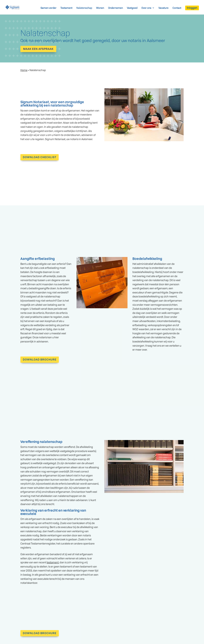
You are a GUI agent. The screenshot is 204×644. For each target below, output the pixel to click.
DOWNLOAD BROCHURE (40, 359)
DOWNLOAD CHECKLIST (40, 157)
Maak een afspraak (38, 49)
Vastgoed (132, 8)
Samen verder (48, 8)
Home (24, 70)
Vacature (163, 8)
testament (53, 562)
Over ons (146, 8)
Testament (66, 8)
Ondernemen (115, 8)
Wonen (100, 8)
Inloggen (192, 8)
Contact (177, 8)
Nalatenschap (84, 8)
